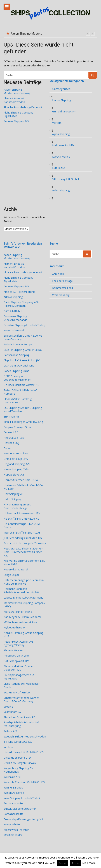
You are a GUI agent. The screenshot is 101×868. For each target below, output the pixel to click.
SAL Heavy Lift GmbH (66, 179)
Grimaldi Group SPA (64, 111)
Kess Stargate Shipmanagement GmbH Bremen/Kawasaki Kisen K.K (24, 552)
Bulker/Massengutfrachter (20, 809)
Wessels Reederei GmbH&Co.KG (24, 782)
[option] (53, 34)
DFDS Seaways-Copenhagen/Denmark (17, 378)
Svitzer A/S (10, 731)
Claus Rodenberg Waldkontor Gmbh (22, 685)
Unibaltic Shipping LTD (17, 758)
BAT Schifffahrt (13, 311)
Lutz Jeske (59, 168)
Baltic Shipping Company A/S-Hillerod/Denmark (21, 304)
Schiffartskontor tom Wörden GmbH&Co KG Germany (22, 700)
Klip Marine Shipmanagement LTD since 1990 (24, 562)
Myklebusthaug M (14, 627)
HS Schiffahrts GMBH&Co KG (22, 519)
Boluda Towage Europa (18, 344)
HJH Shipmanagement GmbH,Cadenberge (17, 506)
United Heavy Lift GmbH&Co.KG (24, 752)
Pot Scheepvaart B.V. (17, 661)
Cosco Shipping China (16, 371)
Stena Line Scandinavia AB (19, 717)
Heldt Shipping (13, 499)
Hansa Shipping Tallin (17, 469)
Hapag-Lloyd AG (14, 475)
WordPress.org (61, 295)
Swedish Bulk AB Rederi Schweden (25, 736)
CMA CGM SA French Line (19, 366)
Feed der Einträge (62, 281)
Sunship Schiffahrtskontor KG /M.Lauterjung (21, 724)
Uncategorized (61, 89)
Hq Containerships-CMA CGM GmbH (22, 526)
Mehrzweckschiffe (63, 145)
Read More (89, 863)
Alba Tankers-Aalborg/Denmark (23, 107)
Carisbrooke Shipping (17, 355)
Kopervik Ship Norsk (16, 569)
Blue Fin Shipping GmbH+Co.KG (23, 350)
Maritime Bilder (13, 835)
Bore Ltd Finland (14, 330)
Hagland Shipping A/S (17, 464)
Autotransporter (14, 803)
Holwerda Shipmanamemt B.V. (22, 513)
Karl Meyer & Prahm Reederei (22, 617)
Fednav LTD (11, 432)
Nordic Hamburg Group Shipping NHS (24, 635)
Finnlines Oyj (11, 443)
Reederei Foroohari (16, 453)
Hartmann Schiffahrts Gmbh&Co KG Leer (23, 487)
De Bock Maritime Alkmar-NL (21, 385)
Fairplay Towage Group (18, 427)
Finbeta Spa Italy (14, 438)
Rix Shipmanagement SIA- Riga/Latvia (19, 677)
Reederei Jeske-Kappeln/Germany (25, 543)
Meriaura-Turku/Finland (18, 612)
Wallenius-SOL (12, 777)
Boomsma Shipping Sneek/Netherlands (15, 318)
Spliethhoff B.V (12, 712)
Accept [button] (63, 863)
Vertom (57, 123)
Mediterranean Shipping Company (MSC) (24, 605)
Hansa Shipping (62, 100)
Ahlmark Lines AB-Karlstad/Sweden (15, 100)
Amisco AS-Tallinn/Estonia (19, 292)
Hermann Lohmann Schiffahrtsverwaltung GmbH (21, 591)
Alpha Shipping (61, 134)
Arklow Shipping (13, 297)
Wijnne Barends (13, 788)
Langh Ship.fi (11, 575)
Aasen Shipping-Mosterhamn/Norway (34, 34)
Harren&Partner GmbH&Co (21, 480)
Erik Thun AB (11, 417)
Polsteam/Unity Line (16, 656)
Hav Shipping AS (13, 494)
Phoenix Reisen (13, 650)
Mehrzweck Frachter (16, 830)
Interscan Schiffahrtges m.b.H (22, 533)
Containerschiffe (14, 814)
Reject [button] (75, 863)
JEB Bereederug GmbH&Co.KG (23, 538)
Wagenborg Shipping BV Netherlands (18, 770)
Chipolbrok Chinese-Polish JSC (22, 360)
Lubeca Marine (61, 157)
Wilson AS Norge (14, 793)
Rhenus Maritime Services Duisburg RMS (20, 668)
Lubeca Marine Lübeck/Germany (23, 598)
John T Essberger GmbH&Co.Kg (23, 422)
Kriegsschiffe (12, 824)
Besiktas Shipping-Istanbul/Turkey (25, 325)
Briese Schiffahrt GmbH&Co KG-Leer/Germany (24, 337)
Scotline (8, 707)
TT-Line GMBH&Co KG (18, 742)
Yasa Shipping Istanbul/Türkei (22, 798)
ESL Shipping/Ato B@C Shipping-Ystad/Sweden (23, 410)
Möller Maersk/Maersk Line (20, 622)
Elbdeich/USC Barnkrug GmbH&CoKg (18, 401)
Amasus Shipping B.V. (17, 121)
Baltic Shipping (61, 190)
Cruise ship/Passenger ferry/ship (24, 819)
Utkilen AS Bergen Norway (20, 763)
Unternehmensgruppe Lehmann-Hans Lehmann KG (24, 582)
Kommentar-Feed (63, 288)
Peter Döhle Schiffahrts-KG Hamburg (20, 392)
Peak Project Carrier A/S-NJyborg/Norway (19, 643)
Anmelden (58, 274)
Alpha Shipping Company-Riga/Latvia (19, 114)
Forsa (7, 448)
